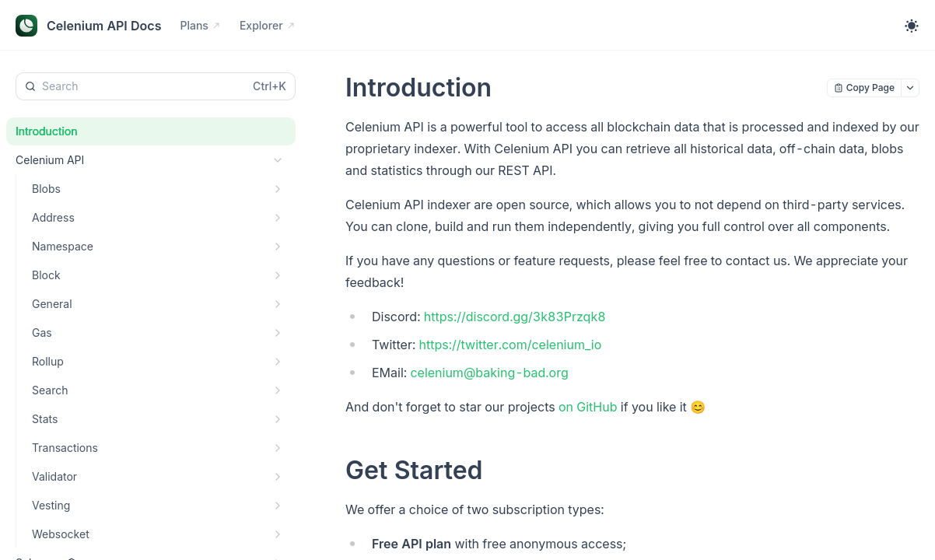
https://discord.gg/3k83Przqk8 (515, 317)
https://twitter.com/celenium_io (511, 345)
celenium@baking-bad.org (489, 373)
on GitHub (588, 407)
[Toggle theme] (912, 26)
